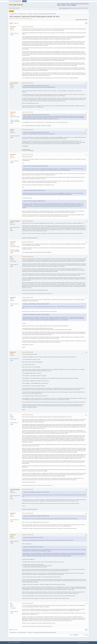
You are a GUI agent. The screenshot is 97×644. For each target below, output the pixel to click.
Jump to (70, 635)
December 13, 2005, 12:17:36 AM (27, 155)
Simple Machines (17, 643)
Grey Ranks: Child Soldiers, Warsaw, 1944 (30, 238)
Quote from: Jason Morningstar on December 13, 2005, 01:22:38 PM (36, 304)
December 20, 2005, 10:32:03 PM (27, 603)
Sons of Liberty (37, 126)
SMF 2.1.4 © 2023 (11, 643)
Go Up (11, 630)
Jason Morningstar (15, 221)
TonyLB (12, 130)
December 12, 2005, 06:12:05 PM (27, 83)
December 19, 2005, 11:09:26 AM (27, 415)
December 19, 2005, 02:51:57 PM (27, 489)
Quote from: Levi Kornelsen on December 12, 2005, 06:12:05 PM (36, 166)
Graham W (13, 27)
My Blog (49, 126)
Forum (69, 5)
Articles (64, 5)
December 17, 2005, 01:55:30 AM (27, 352)
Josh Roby (13, 112)
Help (78, 643)
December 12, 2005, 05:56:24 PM (27, 27)
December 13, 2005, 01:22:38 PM (27, 221)
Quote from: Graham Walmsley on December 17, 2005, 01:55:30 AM (36, 492)
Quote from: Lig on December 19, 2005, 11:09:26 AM (34, 537)
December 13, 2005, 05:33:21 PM (27, 242)
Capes (29, 149)
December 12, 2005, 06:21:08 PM (27, 112)
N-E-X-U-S (33, 617)
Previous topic (79, 20)
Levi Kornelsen (14, 83)
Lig (11, 257)
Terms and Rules (83, 643)
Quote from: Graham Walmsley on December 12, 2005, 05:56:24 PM (36, 86)
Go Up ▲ (87, 643)
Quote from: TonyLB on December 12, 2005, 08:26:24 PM (34, 190)
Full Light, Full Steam (29, 126)
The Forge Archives (16, 5)
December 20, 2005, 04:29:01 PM (27, 513)
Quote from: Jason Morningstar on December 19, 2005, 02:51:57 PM (36, 516)
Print (86, 23)
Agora (46, 126)
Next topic (85, 20)
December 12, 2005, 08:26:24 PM (27, 130)
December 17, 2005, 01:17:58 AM (27, 297)
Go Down (11, 23)
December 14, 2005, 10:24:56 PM (27, 257)
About (59, 5)
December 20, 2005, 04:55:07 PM (27, 535)
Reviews (74, 5)
